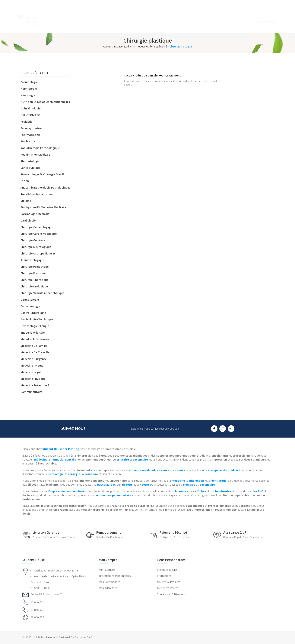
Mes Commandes (109, 582)
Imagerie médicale (33, 333)
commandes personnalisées (114, 495)
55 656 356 (37, 602)
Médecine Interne (32, 366)
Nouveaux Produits (169, 582)
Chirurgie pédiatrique (35, 267)
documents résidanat (141, 470)
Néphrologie (29, 89)
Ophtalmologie (30, 108)
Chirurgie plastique (33, 273)
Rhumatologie (30, 161)
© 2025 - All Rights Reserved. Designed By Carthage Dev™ (58, 637)
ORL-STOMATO (30, 115)
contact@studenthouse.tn (47, 594)
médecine (41, 460)
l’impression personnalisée (67, 491)
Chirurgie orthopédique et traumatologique (38, 257)
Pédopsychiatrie (31, 128)
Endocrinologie (30, 306)
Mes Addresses (108, 588)
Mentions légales (167, 570)
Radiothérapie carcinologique (40, 148)
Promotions (164, 576)
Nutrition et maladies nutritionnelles (45, 102)
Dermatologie (30, 300)
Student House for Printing (61, 449)
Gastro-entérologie (33, 313)
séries (181, 470)
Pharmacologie (30, 135)
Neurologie (28, 95)
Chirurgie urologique (34, 286)
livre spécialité (35, 73)
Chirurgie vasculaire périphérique (42, 293)
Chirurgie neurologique (36, 247)
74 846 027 (37, 610)
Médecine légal (31, 372)
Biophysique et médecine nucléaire (43, 207)
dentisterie (219, 481)
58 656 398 (37, 617)
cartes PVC (256, 491)
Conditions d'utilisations (171, 594)
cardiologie (56, 474)
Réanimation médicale (35, 155)
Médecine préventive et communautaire (36, 389)
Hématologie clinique (35, 326)
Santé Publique (30, 168)
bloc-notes (181, 491)
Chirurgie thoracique (34, 280)
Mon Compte (107, 570)
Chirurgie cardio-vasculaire (39, 234)
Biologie (26, 201)
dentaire (71, 460)
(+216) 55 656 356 (261, 22)
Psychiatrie (28, 141)
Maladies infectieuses (35, 339)
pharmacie (56, 460)
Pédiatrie (26, 122)
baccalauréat (106, 485)
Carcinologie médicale (35, 214)
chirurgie (74, 474)
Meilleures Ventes (168, 588)
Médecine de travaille (35, 352)
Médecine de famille (34, 346)
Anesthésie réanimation (37, 194)
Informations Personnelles (115, 576)
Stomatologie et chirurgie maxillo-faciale (44, 178)
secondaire (140, 460)
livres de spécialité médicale (221, 470)
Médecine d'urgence (34, 359)
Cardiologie (28, 220)
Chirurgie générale (33, 240)
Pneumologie (29, 82)
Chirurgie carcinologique (37, 227)
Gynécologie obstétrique (37, 319)
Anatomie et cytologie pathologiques (45, 188)
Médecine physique (33, 379)
